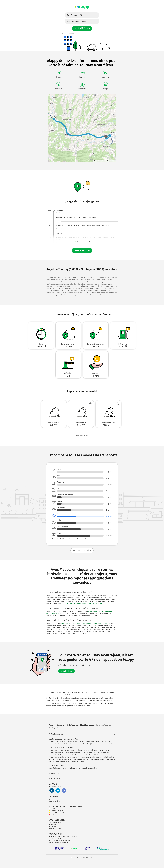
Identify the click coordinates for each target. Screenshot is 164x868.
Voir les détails (82, 435)
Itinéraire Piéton (61, 742)
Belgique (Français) (56, 811)
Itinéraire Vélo (72, 742)
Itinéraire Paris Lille (89, 753)
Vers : (77, 21)
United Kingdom (55, 815)
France (52, 809)
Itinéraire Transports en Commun (89, 742)
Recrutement (53, 825)
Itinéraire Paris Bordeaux (56, 753)
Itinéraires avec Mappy (56, 750)
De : (75, 15)
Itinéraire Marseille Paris (74, 753)
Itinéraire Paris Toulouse (56, 755)
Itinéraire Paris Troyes (77, 762)
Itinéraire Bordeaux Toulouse (104, 755)
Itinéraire (51, 742)
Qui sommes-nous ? (55, 823)
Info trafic (52, 768)
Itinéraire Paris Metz (62, 762)
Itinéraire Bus (85, 744)
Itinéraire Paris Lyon (86, 750)
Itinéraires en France (71, 750)
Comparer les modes (82, 550)
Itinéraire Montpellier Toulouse (92, 757)
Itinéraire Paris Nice (72, 755)
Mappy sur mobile (54, 801)
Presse (51, 829)
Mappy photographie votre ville (58, 842)
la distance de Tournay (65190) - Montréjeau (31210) (84, 604)
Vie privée (67, 836)
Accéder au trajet (82, 250)
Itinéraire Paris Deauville (101, 750)
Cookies (74, 836)
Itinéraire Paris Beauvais (81, 759)
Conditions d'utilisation (56, 836)
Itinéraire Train (106, 742)
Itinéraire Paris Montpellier (72, 757)
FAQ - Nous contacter (55, 838)
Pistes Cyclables (61, 768)
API (50, 799)
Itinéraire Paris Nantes (87, 755)
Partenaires (58, 829)
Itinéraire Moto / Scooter (72, 744)
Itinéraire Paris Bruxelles (64, 759)
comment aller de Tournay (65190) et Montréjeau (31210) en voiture (86, 623)
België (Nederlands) (56, 813)
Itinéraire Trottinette (109, 744)
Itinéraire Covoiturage (55, 744)
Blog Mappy (52, 827)
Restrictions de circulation (90, 768)
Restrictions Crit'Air (74, 768)
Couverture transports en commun (59, 840)
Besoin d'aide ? (55, 779)
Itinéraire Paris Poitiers (97, 759)
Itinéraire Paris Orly (103, 753)
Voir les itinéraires (82, 28)
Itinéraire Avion (96, 744)
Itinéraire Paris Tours (55, 757)
